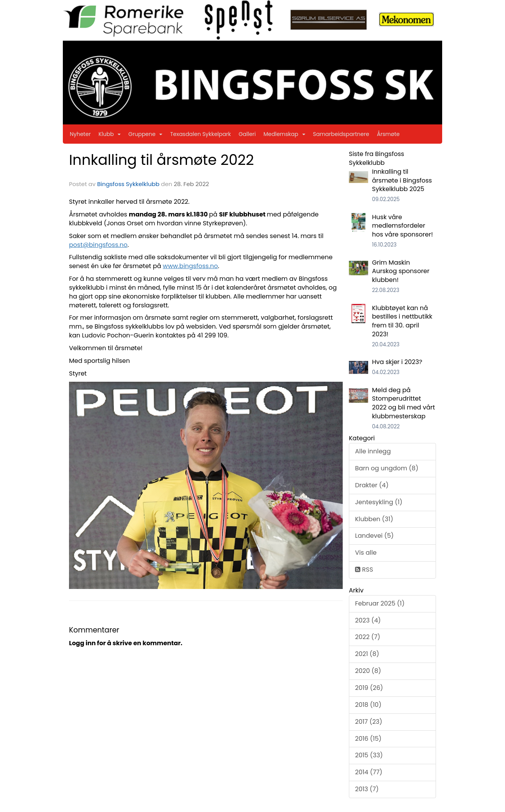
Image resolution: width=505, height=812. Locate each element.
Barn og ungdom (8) (387, 468)
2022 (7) (368, 637)
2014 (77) (369, 772)
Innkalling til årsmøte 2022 (162, 160)
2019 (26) (369, 688)
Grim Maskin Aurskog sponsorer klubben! (401, 271)
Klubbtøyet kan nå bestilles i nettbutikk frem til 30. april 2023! (402, 321)
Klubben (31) (374, 519)
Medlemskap (284, 134)
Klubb (109, 134)
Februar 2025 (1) (380, 603)
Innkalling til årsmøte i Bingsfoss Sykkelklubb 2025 (402, 180)
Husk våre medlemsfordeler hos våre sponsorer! (402, 226)
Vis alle (366, 553)
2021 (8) (367, 654)
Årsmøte (388, 134)
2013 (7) (367, 789)
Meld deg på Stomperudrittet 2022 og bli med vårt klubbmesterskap (403, 403)
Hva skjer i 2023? (397, 362)
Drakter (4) (372, 485)
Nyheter (80, 134)
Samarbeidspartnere (341, 134)
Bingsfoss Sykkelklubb (128, 184)
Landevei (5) (374, 536)
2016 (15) (368, 739)
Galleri (247, 134)
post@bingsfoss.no (98, 245)
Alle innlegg (373, 451)
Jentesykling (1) (379, 502)
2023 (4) (368, 620)
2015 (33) (369, 755)
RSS (364, 570)
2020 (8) (368, 671)
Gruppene (145, 134)
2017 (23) (369, 722)
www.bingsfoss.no (190, 266)
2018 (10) (368, 705)
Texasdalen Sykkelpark (200, 134)
